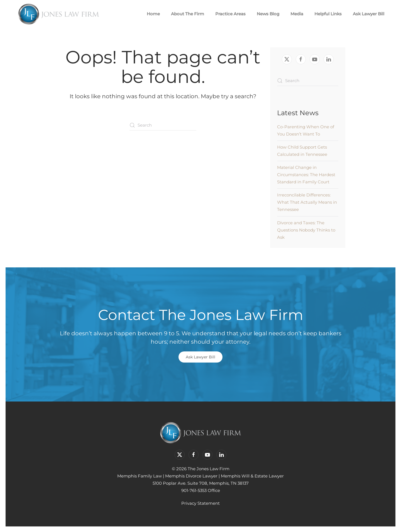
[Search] (163, 125)
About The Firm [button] (188, 14)
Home (153, 14)
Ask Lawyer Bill (369, 14)
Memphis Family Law (140, 476)
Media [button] (297, 14)
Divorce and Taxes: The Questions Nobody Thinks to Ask (306, 230)
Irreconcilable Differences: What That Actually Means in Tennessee (307, 202)
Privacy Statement (200, 503)
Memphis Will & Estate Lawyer (252, 476)
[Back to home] (58, 14)
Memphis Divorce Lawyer (191, 476)
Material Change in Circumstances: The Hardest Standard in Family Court (306, 175)
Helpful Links (328, 14)
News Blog (268, 14)
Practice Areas (230, 14)
